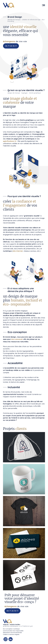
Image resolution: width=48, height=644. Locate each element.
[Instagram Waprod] (6, 639)
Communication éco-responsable (13, 631)
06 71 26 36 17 (11, 46)
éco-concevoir (17, 339)
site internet (18, 251)
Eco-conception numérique (11, 629)
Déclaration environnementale (12, 632)
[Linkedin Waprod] (11, 639)
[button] (43, 5)
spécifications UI (10, 141)
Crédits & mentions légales (11, 634)
